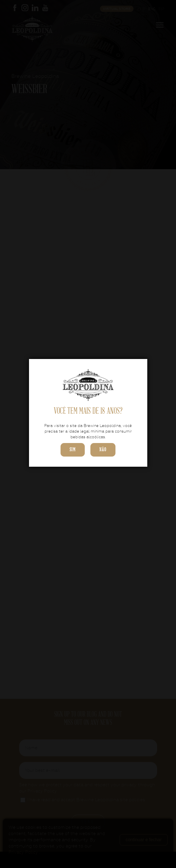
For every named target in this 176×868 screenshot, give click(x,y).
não (103, 450)
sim (73, 450)
